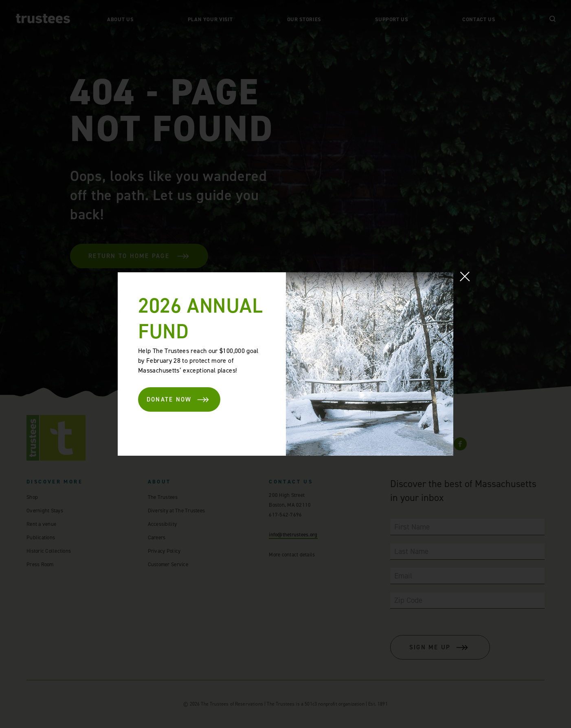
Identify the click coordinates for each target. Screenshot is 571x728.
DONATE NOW (178, 399)
